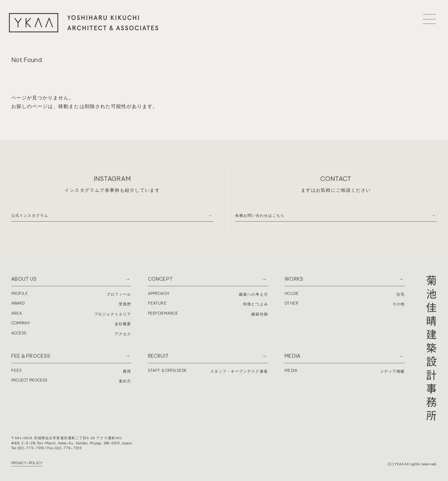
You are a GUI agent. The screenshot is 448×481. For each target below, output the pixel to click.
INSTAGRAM (112, 178)
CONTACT (336, 178)
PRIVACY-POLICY (27, 463)
